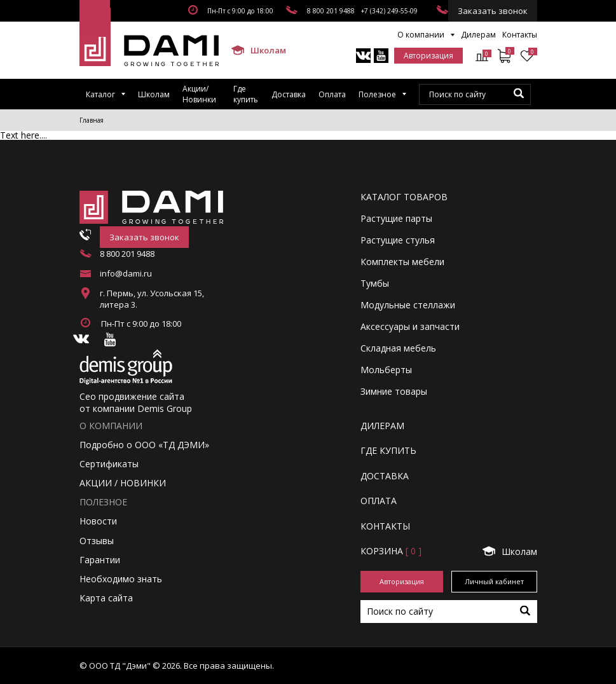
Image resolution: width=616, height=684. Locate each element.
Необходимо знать (121, 579)
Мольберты (386, 370)
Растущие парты (396, 218)
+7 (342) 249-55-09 (389, 11)
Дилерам (478, 35)
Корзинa (391, 551)
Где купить (246, 94)
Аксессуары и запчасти (410, 326)
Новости (98, 521)
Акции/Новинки (199, 94)
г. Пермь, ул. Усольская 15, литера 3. (152, 299)
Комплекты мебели (402, 262)
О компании (421, 35)
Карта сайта (106, 598)
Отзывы (97, 541)
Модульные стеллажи (408, 305)
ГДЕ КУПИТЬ (388, 450)
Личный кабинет (494, 581)
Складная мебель (398, 348)
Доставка (289, 94)
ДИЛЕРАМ (382, 426)
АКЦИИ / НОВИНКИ (123, 483)
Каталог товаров (404, 197)
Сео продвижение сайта (132, 396)
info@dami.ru (126, 273)
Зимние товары (394, 391)
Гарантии (100, 560)
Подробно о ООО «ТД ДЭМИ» (144, 445)
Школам (253, 50)
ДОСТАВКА (385, 476)
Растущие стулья (398, 240)
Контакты (520, 35)
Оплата (332, 94)
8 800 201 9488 (331, 11)
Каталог (100, 94)
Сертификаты (109, 464)
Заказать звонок (493, 11)
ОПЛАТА (379, 501)
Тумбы (375, 283)
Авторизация (428, 56)
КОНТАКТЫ (385, 526)
